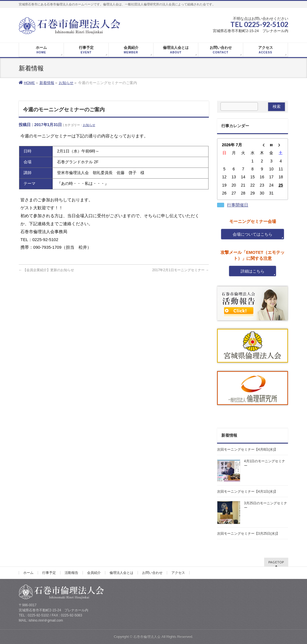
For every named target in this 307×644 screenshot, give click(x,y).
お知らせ (89, 125)
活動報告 (72, 573)
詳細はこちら (253, 271)
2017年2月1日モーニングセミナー (181, 270)
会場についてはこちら (253, 234)
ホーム (28, 573)
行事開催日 (238, 205)
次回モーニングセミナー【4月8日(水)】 (247, 449)
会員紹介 (94, 573)
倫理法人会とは (121, 573)
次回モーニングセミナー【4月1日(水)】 (247, 492)
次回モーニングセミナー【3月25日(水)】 (248, 534)
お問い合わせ (152, 573)
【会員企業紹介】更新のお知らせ (46, 270)
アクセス (178, 573)
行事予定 (49, 573)
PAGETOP (276, 562)
